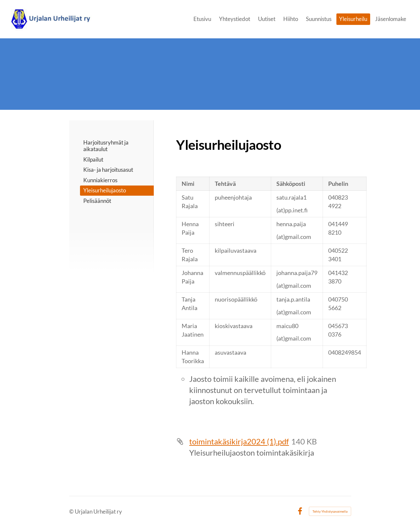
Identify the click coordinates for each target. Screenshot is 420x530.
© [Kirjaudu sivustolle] (72, 511)
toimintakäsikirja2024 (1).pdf (239, 441)
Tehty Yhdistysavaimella (330, 511)
